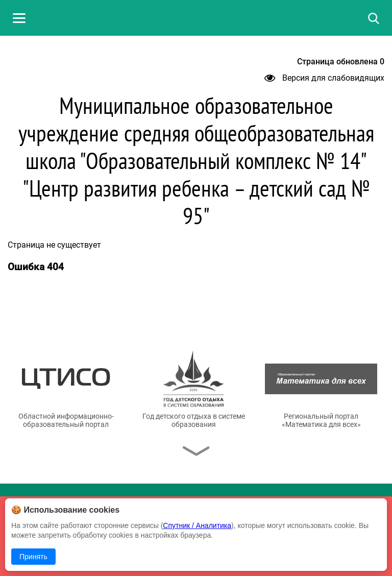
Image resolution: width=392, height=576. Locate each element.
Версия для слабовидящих (324, 78)
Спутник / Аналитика (197, 525)
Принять (33, 557)
